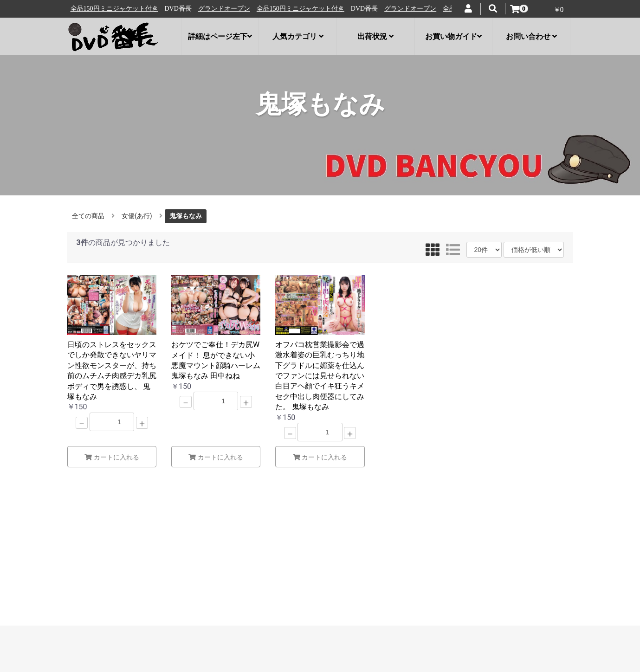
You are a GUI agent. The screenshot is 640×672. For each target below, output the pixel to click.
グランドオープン (98, 9)
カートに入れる (112, 457)
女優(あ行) (137, 216)
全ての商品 (88, 216)
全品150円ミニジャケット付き (174, 9)
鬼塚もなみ (186, 216)
